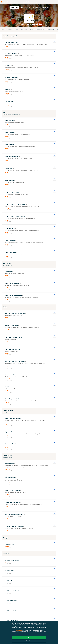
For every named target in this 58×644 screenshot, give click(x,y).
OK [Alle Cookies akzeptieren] (29, 637)
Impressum (46, 7)
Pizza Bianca (24, 30)
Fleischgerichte (40, 30)
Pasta (32, 30)
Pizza (17, 30)
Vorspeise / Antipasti (7, 30)
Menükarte (15, 7)
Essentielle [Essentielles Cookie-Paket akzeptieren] (29, 641)
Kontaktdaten (36, 7)
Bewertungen (25, 7)
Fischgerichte (51, 30)
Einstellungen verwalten (17, 630)
